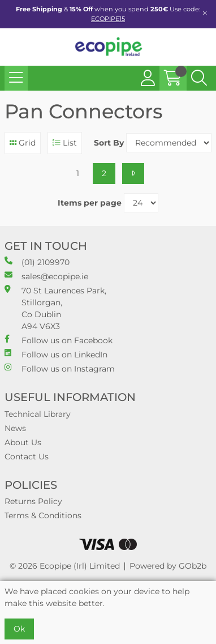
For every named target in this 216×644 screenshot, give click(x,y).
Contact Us (27, 457)
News (15, 428)
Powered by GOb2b (168, 566)
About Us (23, 442)
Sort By (109, 143)
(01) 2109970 (37, 262)
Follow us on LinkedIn (56, 354)
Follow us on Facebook (59, 340)
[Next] (133, 174)
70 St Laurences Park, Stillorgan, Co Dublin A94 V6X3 (55, 308)
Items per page (90, 203)
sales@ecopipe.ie (46, 276)
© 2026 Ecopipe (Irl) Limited (65, 566)
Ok (19, 629)
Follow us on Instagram (60, 368)
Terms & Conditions (43, 515)
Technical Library (38, 414)
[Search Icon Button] (199, 78)
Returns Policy (33, 501)
